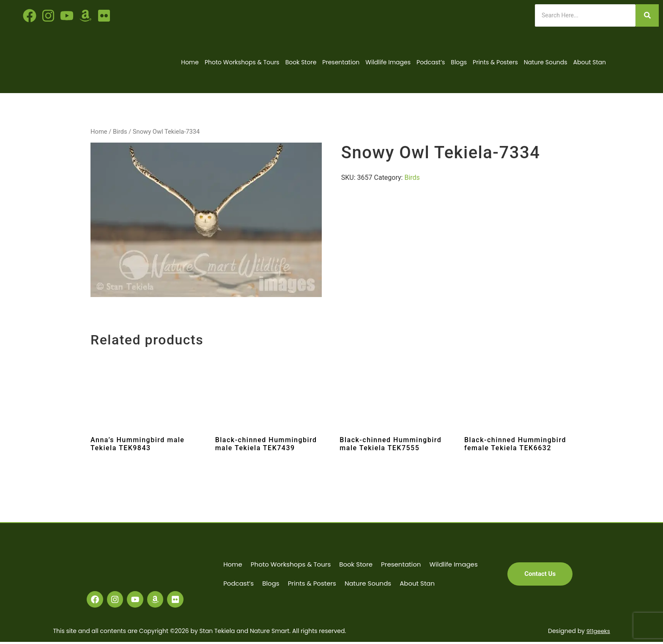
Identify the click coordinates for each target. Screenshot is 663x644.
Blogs (459, 62)
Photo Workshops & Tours (242, 62)
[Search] (585, 15)
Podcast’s (431, 62)
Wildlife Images (388, 62)
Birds (120, 132)
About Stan (590, 62)
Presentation (341, 62)
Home (190, 62)
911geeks (597, 633)
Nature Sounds (546, 62)
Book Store (301, 62)
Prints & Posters (495, 62)
